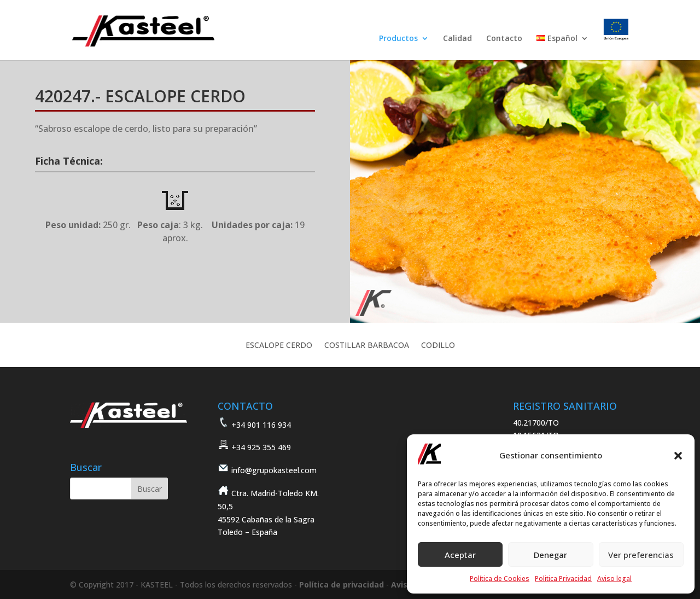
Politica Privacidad (563, 578)
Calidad (457, 39)
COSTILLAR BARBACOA (367, 346)
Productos (398, 39)
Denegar (550, 555)
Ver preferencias (641, 555)
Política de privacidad (342, 585)
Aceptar (460, 555)
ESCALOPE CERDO (279, 346)
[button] (678, 456)
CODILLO (438, 346)
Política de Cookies (500, 578)
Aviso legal (614, 578)
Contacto (504, 39)
